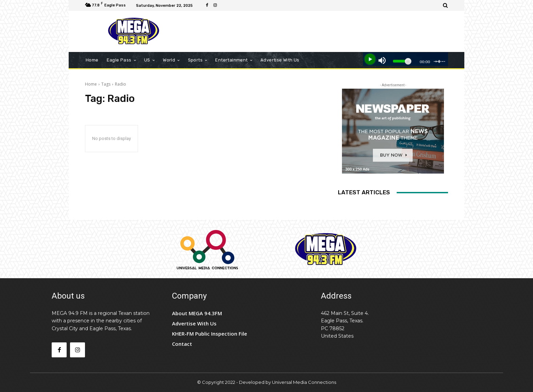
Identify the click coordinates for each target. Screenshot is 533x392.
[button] (445, 5)
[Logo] (134, 31)
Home (91, 84)
